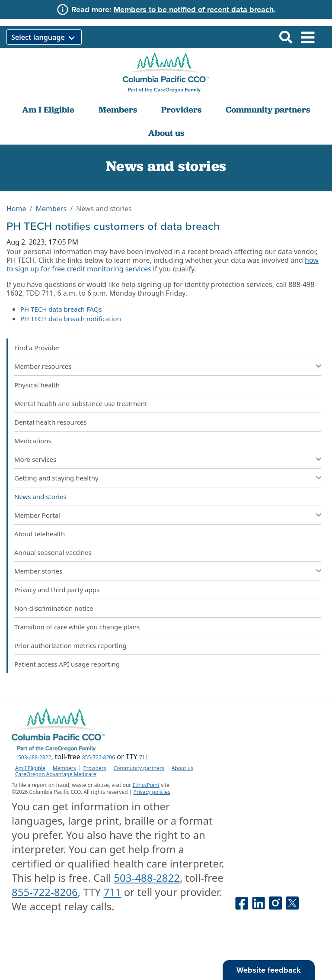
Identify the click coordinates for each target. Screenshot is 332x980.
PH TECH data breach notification (71, 319)
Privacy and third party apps (57, 590)
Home (16, 209)
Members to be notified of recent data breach (194, 10)
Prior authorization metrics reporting (70, 645)
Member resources (43, 366)
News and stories (40, 496)
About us (166, 133)
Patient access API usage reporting (67, 664)
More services (35, 459)
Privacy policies (152, 792)
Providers (181, 110)
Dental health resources (51, 422)
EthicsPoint (146, 785)
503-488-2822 (35, 757)
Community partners (268, 110)
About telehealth (40, 534)
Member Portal (37, 515)
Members (118, 110)
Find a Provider (37, 348)
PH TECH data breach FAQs (61, 309)
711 (144, 757)
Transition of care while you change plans (77, 627)
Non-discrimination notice (54, 608)
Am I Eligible (48, 110)
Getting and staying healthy (56, 478)
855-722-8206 (99, 757)
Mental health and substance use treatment (81, 403)
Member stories (38, 571)
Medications (33, 441)
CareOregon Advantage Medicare (56, 774)
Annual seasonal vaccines (53, 552)
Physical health (37, 385)
